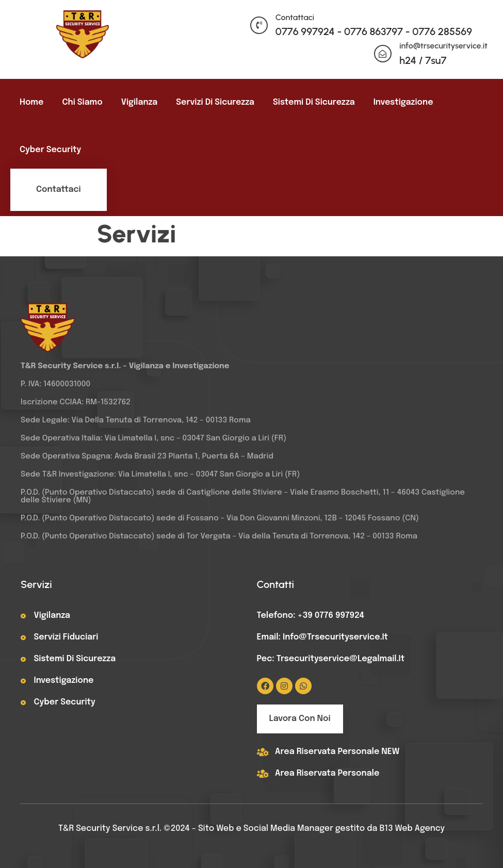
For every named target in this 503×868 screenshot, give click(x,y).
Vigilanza (140, 102)
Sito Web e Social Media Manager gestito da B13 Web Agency (321, 829)
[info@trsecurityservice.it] (383, 54)
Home (31, 102)
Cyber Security (50, 150)
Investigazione (403, 102)
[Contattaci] (259, 25)
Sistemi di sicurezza (314, 102)
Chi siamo (82, 102)
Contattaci (295, 17)
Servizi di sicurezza (215, 102)
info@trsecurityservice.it (443, 46)
